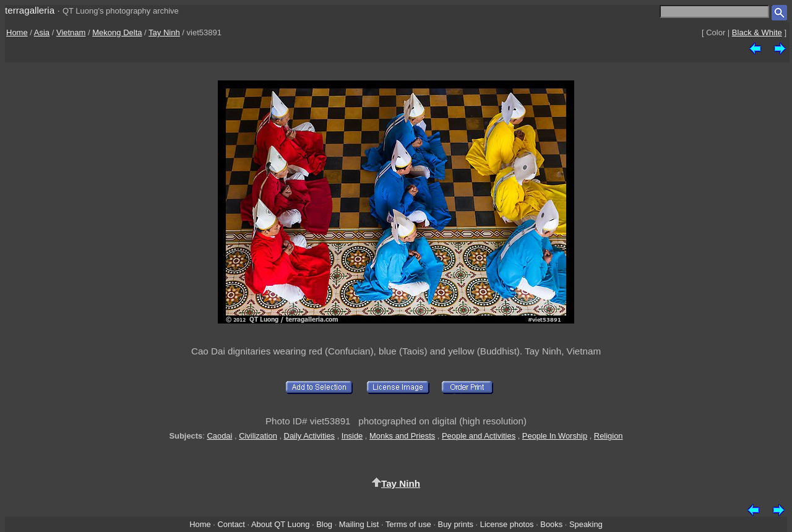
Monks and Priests (402, 436)
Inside (352, 436)
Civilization (258, 436)
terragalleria (30, 10)
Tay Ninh (164, 32)
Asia (42, 32)
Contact (231, 524)
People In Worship (555, 436)
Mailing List (359, 524)
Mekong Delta (117, 32)
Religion (609, 436)
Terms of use (408, 524)
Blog (324, 524)
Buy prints (456, 524)
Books (551, 524)
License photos (507, 524)
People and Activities (479, 436)
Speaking (586, 524)
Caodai (219, 436)
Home (17, 32)
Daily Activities (309, 436)
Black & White (757, 32)
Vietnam (71, 32)
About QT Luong (280, 524)
